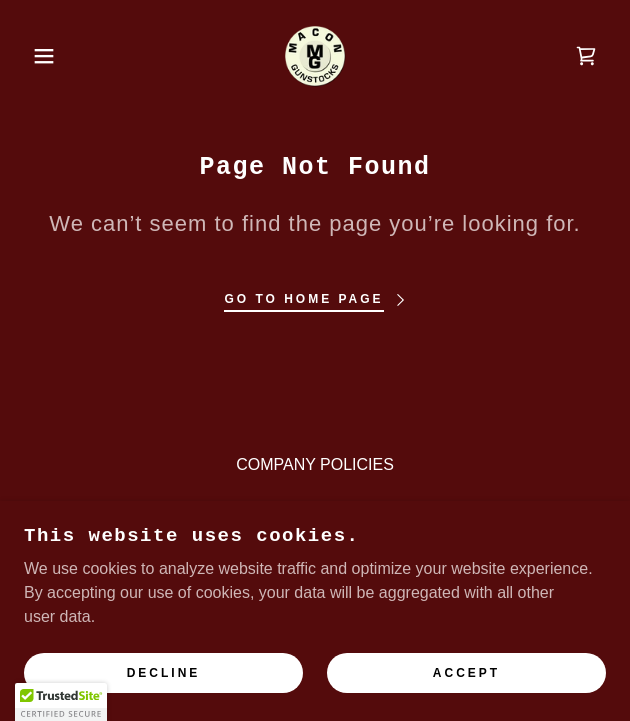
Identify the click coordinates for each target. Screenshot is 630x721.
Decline (164, 673)
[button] (42, 56)
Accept (466, 673)
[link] (315, 56)
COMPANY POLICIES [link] (315, 464)
